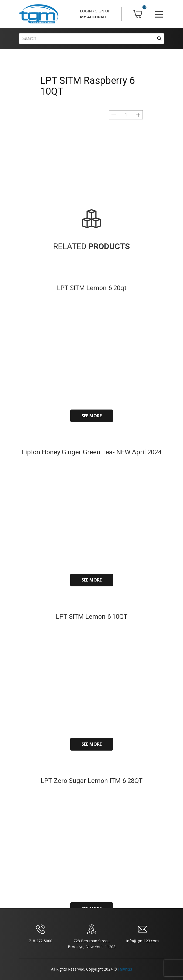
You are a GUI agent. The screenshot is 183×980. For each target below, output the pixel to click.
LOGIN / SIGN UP (95, 11)
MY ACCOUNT (93, 17)
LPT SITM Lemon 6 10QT (92, 617)
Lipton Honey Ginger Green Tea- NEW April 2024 (92, 452)
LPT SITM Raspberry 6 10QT (88, 86)
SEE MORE (92, 416)
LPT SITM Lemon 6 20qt (92, 288)
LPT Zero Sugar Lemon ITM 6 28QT (92, 781)
